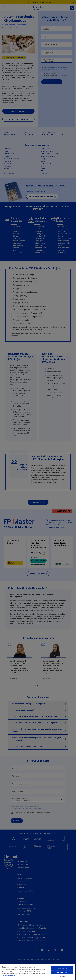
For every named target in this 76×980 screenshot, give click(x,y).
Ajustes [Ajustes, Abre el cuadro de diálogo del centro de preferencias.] (62, 977)
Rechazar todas (62, 972)
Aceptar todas (62, 968)
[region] (38, 972)
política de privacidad (9, 975)
